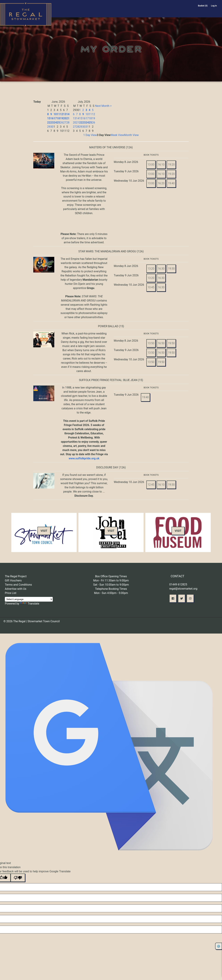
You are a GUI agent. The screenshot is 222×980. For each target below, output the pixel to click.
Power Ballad (108, 326)
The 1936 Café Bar (207, 12)
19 (61, 118)
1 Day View (90, 135)
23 (52, 123)
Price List (11, 593)
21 (68, 118)
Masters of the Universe (107, 147)
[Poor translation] (18, 878)
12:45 (151, 485)
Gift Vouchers (13, 580)
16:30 (161, 269)
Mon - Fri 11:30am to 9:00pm (111, 580)
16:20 (161, 183)
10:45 (151, 287)
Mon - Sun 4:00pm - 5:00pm (111, 593)
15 (49, 118)
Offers (187, 12)
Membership (171, 12)
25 (58, 123)
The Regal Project (16, 576)
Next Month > (103, 106)
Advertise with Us (16, 589)
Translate (30, 604)
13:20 (151, 269)
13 (65, 114)
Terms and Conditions (18, 585)
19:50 (171, 343)
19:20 (171, 165)
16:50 (161, 343)
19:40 (171, 183)
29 (49, 127)
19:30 (171, 269)
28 (68, 123)
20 (65, 118)
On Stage (108, 12)
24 (55, 123)
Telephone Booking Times (111, 589)
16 (52, 118)
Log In (214, 6)
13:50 (151, 343)
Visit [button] (44, 531)
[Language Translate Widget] (29, 599)
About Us (149, 12)
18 (58, 118)
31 (87, 127)
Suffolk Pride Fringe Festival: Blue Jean (108, 380)
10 (55, 114)
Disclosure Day (107, 467)
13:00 (151, 165)
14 (68, 114)
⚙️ (219, 946)
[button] (173, 598)
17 (55, 118)
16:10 (161, 165)
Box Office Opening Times (111, 576)
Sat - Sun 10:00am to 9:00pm (111, 585)
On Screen (129, 12)
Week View (117, 135)
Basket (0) (203, 6)
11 (58, 114)
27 (65, 123)
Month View (131, 135)
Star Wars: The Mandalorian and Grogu (107, 251)
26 (61, 123)
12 (61, 114)
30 (52, 127)
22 (49, 123)
